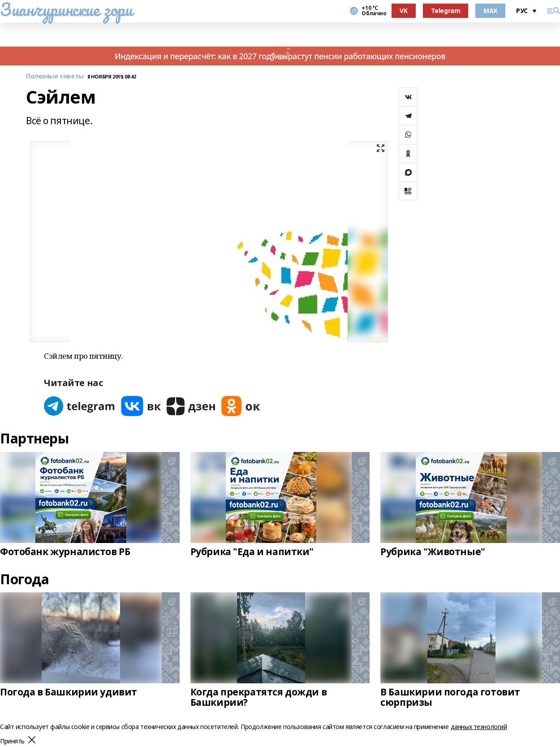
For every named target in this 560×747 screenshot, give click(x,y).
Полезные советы (55, 76)
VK (403, 11)
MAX (490, 11)
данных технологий (479, 727)
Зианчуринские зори (66, 9)
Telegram (446, 11)
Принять (12, 741)
